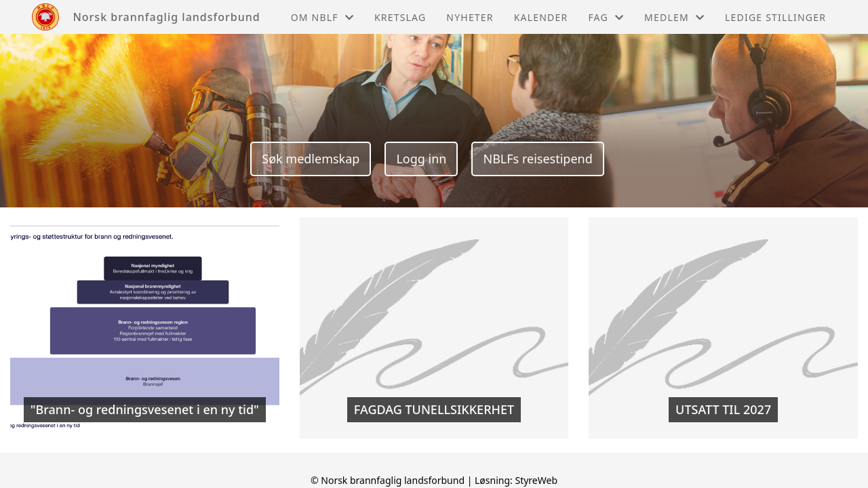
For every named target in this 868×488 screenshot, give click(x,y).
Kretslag (400, 17)
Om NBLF (322, 17)
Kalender (541, 17)
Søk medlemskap (311, 159)
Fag (606, 17)
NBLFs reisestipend (537, 159)
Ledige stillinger (775, 17)
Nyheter (470, 17)
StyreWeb (536, 480)
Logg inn (421, 159)
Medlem (674, 17)
